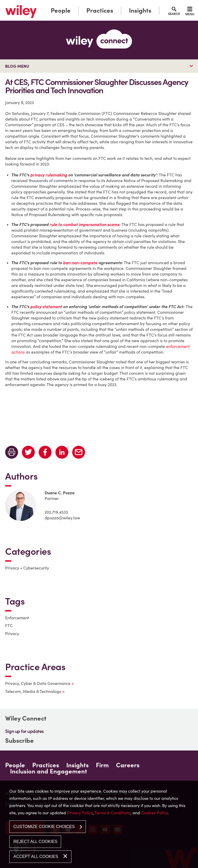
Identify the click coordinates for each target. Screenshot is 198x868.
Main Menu (84, 5)
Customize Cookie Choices (44, 827)
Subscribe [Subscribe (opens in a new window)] (19, 741)
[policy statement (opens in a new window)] (46, 307)
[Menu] (190, 12)
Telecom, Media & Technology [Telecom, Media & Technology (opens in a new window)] (32, 691)
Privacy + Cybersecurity (27, 568)
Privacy (12, 634)
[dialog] (99, 824)
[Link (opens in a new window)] (21, 12)
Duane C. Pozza (60, 493)
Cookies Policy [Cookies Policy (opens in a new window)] (154, 813)
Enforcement (17, 618)
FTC (9, 625)
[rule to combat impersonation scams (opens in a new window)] (85, 224)
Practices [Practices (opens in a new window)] (100, 10)
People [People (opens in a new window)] (61, 10)
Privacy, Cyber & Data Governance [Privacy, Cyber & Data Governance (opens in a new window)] (36, 683)
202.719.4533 (56, 512)
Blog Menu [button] (17, 66)
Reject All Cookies (35, 842)
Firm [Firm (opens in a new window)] (102, 765)
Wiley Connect (26, 718)
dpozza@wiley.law (62, 518)
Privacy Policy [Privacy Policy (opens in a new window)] (80, 813)
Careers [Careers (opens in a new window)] (128, 765)
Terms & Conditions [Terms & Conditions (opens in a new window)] (113, 813)
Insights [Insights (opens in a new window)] (140, 10)
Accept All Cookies (36, 857)
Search (174, 14)
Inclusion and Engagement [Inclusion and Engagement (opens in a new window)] (49, 771)
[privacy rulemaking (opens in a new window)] (49, 175)
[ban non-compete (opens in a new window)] (80, 263)
